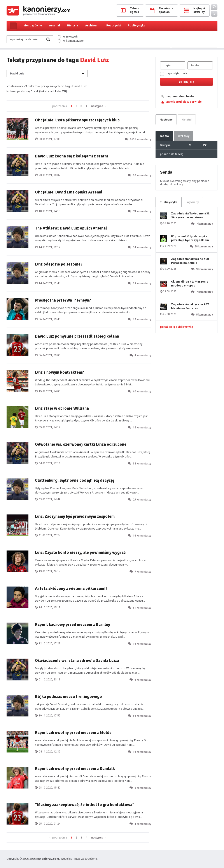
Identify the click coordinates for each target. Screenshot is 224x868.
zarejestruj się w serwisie (184, 102)
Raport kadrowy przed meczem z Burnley (73, 625)
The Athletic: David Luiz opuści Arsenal (71, 228)
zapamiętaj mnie (174, 74)
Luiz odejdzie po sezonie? (59, 264)
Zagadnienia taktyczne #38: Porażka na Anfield (190, 261)
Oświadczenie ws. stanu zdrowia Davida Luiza (77, 661)
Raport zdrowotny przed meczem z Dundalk (75, 769)
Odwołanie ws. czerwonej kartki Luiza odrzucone (81, 444)
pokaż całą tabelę (171, 154)
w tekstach (68, 37)
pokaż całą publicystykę (177, 327)
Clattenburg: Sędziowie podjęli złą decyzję (75, 480)
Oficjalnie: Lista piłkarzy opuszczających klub (77, 120)
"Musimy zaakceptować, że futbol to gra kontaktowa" (85, 805)
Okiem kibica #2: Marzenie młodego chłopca (190, 284)
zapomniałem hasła (180, 96)
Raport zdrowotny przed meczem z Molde (73, 733)
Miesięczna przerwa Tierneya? (63, 300)
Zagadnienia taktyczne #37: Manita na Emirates (190, 306)
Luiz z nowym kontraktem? (59, 372)
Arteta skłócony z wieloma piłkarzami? (71, 588)
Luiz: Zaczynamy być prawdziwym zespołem (75, 516)
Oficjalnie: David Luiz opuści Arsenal (69, 192)
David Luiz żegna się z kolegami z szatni (72, 156)
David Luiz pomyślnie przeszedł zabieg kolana (77, 336)
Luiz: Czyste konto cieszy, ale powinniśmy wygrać (80, 552)
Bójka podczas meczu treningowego (68, 697)
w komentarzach (71, 41)
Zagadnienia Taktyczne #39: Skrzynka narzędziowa (191, 215)
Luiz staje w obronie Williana (62, 408)
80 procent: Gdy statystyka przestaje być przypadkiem (190, 238)
